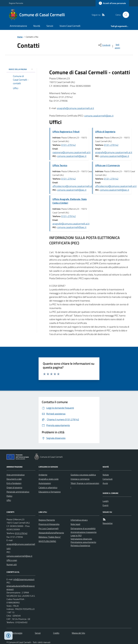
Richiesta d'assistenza (80, 545)
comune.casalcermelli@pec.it (99, 116)
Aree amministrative (16, 475)
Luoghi (106, 501)
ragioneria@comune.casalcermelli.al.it (71, 152)
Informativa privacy (79, 520)
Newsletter (108, 523)
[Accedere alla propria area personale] (112, 3)
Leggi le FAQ (76, 535)
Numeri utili (12, 564)
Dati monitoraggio (14, 633)
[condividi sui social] (104, 45)
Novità (37, 26)
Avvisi (105, 483)
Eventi (106, 505)
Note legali (75, 524)
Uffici (9, 500)
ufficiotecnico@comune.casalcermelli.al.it (73, 186)
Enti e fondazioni (14, 483)
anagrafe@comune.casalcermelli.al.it (75, 108)
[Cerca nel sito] (125, 15)
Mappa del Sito (78, 633)
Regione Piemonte (16, 3)
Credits (56, 633)
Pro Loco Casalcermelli (49, 528)
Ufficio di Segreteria (105, 132)
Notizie (106, 475)
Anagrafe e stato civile (49, 479)
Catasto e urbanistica (48, 487)
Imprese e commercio (80, 479)
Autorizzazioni (45, 483)
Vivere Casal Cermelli (70, 26)
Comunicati (108, 479)
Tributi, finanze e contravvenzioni (85, 485)
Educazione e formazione (50, 492)
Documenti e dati (14, 479)
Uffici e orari (12, 560)
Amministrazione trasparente (84, 532)
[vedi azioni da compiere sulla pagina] (116, 46)
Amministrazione (18, 26)
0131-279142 (68, 145)
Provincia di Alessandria (49, 524)
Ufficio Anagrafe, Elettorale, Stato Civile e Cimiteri (70, 201)
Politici (9, 496)
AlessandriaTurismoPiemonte (51, 533)
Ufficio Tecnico (60, 165)
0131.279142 (21, 533)
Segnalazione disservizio (81, 539)
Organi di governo (14, 487)
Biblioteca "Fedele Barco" (50, 537)
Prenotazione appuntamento (83, 542)
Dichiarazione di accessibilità (83, 528)
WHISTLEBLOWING (47, 541)
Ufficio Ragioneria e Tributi (66, 132)
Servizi (50, 26)
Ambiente (43, 475)
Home (20, 37)
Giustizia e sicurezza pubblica (83, 475)
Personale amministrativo (18, 492)
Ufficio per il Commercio (108, 165)
